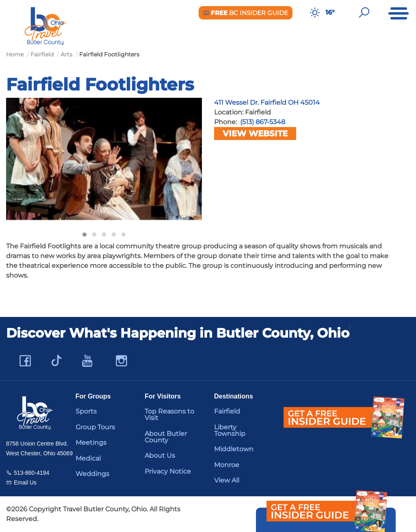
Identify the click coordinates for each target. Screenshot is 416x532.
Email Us (25, 482)
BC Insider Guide (246, 13)
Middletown (234, 449)
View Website (255, 134)
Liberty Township (230, 430)
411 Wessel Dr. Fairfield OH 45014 (267, 102)
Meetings (91, 443)
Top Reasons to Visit (169, 415)
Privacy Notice (168, 471)
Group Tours (95, 427)
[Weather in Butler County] (315, 13)
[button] (84, 235)
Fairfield (227, 411)
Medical (88, 458)
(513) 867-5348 (263, 122)
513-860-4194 (31, 473)
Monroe (227, 465)
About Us (160, 456)
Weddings (92, 474)
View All (227, 480)
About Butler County (166, 437)
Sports (86, 411)
